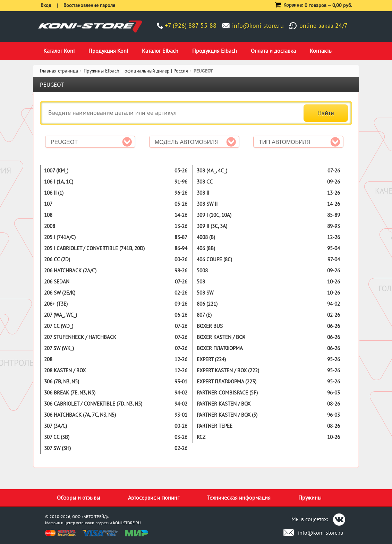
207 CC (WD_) (59, 326)
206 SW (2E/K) (60, 293)
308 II (203, 193)
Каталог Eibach (160, 51)
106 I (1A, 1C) (59, 182)
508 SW (205, 293)
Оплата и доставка (273, 51)
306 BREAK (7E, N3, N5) (70, 393)
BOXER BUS (210, 326)
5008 (202, 270)
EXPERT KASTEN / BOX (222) (228, 370)
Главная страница (59, 71)
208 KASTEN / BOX (65, 370)
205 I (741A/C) (60, 237)
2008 (50, 226)
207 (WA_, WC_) (61, 315)
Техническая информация (239, 498)
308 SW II (207, 204)
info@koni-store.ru (258, 25)
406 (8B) (206, 248)
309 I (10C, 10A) (214, 215)
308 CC (205, 182)
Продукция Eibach (215, 51)
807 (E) (204, 315)
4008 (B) (206, 237)
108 (48, 215)
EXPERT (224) (211, 359)
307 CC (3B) (57, 437)
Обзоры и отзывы (79, 498)
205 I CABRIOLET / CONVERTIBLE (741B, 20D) (94, 248)
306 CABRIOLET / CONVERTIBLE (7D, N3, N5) (93, 404)
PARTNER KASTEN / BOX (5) (227, 415)
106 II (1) (54, 193)
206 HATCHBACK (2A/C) (70, 270)
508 (201, 282)
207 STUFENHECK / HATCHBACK (80, 337)
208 (48, 359)
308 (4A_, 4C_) (212, 171)
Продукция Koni (108, 51)
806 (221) (207, 304)
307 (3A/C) (56, 426)
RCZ (201, 437)
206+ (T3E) (56, 304)
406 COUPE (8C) (214, 259)
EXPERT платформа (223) (227, 381)
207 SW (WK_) (59, 348)
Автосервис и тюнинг (154, 498)
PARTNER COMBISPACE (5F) (227, 393)
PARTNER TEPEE (215, 426)
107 (48, 204)
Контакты (321, 51)
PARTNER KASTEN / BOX (224, 404)
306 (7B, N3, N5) (62, 381)
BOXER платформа (220, 348)
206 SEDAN (57, 282)
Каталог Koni (59, 51)
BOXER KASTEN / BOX (221, 337)
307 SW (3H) (57, 448)
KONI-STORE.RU (127, 523)
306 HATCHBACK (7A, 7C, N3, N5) (80, 415)
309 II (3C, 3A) (212, 226)
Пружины (310, 498)
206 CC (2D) (57, 259)
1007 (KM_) (56, 171)
